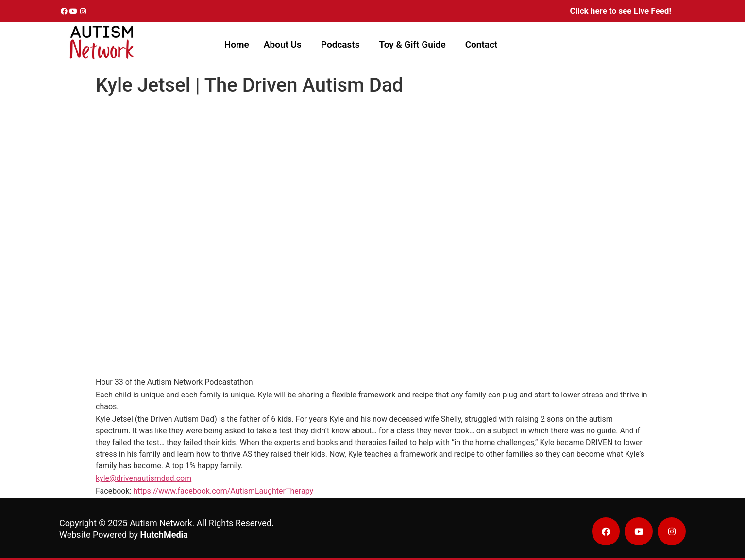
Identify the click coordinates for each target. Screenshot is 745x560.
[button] (285, 44)
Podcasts (340, 44)
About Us (283, 44)
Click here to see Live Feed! (621, 11)
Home (237, 44)
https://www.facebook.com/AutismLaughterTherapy (223, 491)
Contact (482, 44)
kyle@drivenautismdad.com (144, 478)
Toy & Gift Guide (412, 44)
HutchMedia (164, 535)
